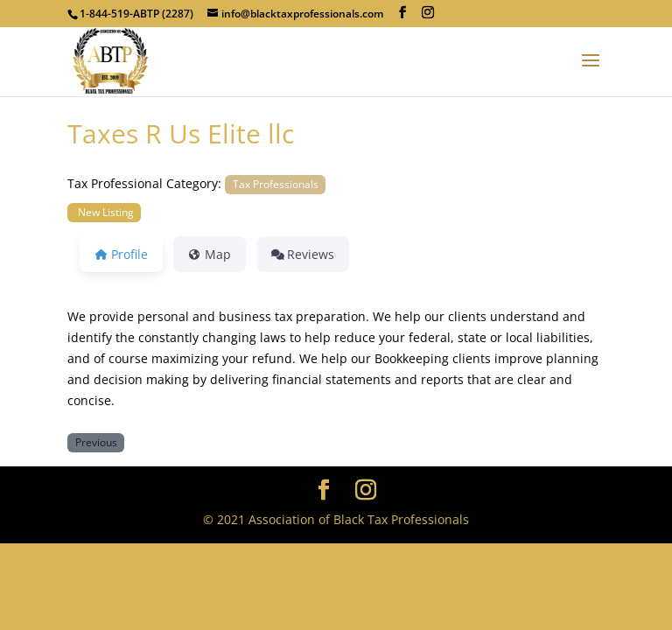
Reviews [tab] (303, 254)
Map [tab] (210, 254)
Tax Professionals (276, 184)
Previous (96, 442)
